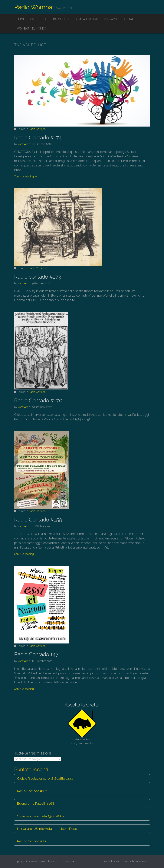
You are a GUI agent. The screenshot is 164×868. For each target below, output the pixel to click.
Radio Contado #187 (32, 791)
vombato (23, 144)
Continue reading (26, 176)
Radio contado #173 (37, 277)
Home (21, 19)
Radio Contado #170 (38, 401)
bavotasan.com (141, 861)
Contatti (129, 19)
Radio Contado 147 (36, 654)
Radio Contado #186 (32, 841)
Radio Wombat (34, 7)
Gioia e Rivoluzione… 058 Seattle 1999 (45, 779)
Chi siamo (111, 19)
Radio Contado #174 (38, 138)
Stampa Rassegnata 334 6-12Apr (41, 816)
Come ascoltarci (87, 19)
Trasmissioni (60, 19)
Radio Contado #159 (38, 520)
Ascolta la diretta (82, 705)
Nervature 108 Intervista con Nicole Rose (47, 829)
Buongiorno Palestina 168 (36, 804)
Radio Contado (37, 129)
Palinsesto (38, 19)
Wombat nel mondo (32, 29)
